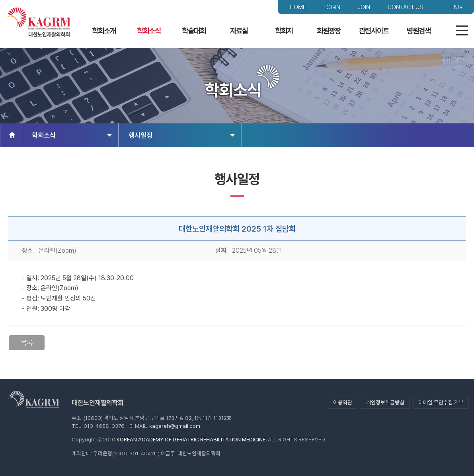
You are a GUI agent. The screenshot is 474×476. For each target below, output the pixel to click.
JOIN (364, 7)
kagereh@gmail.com (175, 426)
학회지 (284, 31)
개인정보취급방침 (385, 402)
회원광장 (329, 31)
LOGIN (332, 7)
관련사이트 (374, 31)
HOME (298, 7)
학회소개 (104, 31)
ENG (456, 7)
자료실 (239, 31)
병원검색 (419, 31)
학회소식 (149, 31)
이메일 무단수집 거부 (441, 402)
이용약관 (343, 402)
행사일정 (182, 135)
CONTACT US (405, 7)
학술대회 (194, 31)
